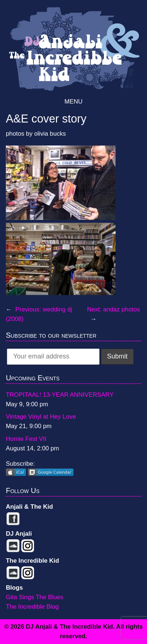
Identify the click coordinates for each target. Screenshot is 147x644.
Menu (73, 102)
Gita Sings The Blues (35, 597)
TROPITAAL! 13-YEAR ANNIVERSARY (60, 395)
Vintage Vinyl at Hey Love (41, 417)
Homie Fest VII (26, 439)
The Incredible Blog (32, 607)
